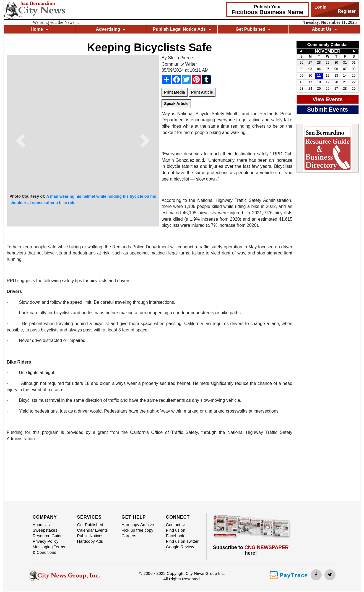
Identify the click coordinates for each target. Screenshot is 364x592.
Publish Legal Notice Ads (182, 29)
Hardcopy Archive (138, 525)
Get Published (253, 29)
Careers (129, 536)
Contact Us (176, 525)
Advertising (110, 29)
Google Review (180, 547)
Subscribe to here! (251, 550)
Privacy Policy (45, 541)
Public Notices (90, 536)
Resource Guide (48, 536)
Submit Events (327, 110)
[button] (20, 141)
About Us (324, 29)
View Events (328, 99)
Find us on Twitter (182, 541)
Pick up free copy (137, 530)
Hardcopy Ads (90, 541)
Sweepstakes (45, 530)
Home (39, 29)
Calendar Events (93, 530)
